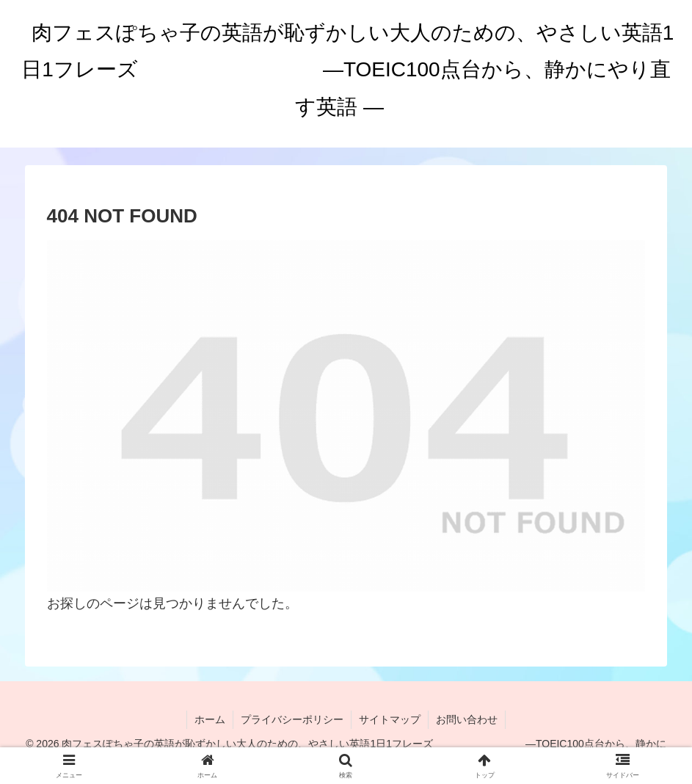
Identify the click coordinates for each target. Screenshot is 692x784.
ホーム (210, 719)
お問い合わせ (467, 719)
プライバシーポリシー (292, 719)
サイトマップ (390, 719)
